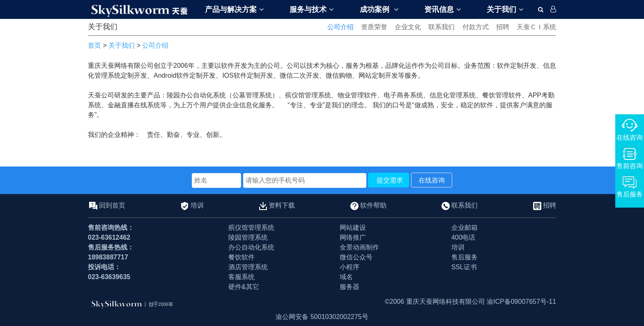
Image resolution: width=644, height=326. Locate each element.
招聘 (503, 27)
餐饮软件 (241, 257)
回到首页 (112, 205)
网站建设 (353, 228)
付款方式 (476, 27)
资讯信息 (443, 9)
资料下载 (282, 205)
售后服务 (465, 257)
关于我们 (505, 9)
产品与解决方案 (234, 9)
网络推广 (353, 237)
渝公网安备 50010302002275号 (322, 317)
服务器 (350, 287)
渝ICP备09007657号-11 (521, 302)
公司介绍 (340, 27)
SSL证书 (464, 267)
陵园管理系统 (248, 237)
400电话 (463, 237)
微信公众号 (356, 257)
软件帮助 (373, 205)
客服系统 (241, 277)
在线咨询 (432, 180)
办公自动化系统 (251, 247)
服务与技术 (312, 9)
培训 (197, 205)
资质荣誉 (374, 27)
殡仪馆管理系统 (251, 228)
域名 (346, 277)
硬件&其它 (244, 287)
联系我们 (442, 27)
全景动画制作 (359, 247)
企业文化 (408, 27)
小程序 (350, 267)
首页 (94, 45)
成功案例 (379, 9)
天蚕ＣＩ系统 (536, 27)
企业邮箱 (465, 228)
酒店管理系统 (248, 267)
